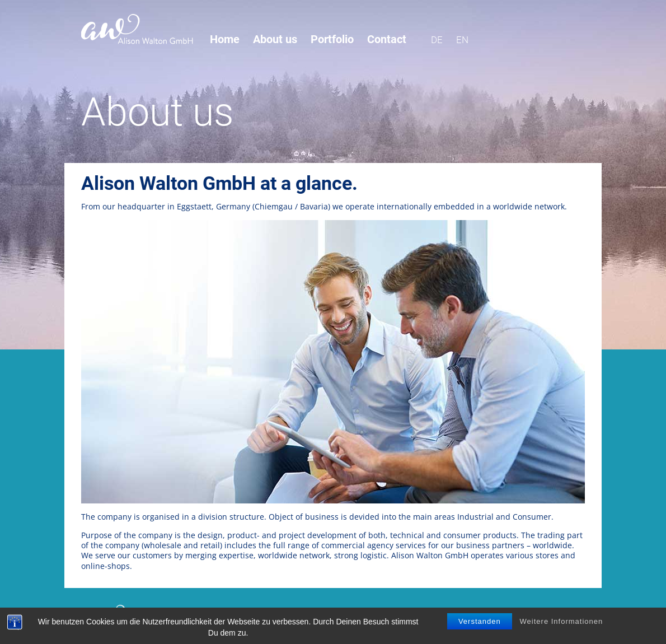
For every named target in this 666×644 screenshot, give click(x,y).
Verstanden (480, 624)
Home (225, 39)
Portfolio (332, 39)
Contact (387, 39)
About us (275, 39)
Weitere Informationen (562, 624)
